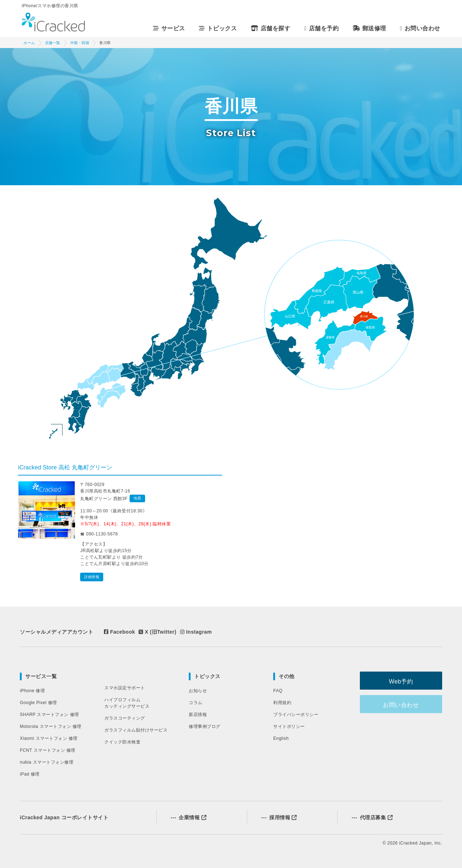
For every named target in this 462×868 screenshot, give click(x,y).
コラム (196, 703)
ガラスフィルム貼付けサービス (136, 730)
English (281, 738)
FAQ (278, 691)
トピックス (207, 676)
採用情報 (279, 817)
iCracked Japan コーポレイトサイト (64, 817)
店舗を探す (272, 28)
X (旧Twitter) (157, 632)
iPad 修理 (30, 774)
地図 (137, 498)
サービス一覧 (41, 676)
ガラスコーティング (125, 718)
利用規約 (282, 703)
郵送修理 (371, 28)
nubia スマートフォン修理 (47, 762)
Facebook (119, 632)
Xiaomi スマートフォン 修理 (49, 738)
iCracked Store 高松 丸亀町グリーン (65, 467)
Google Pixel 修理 (38, 703)
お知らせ (198, 691)
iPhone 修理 (32, 691)
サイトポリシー (289, 726)
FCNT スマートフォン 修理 (48, 750)
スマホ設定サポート (125, 688)
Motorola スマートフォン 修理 (51, 726)
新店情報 (198, 715)
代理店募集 (372, 817)
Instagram (196, 632)
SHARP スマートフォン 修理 (49, 715)
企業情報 (189, 817)
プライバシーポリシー (296, 715)
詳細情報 (92, 577)
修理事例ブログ (205, 726)
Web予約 (406, 681)
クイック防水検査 (122, 742)
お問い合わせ (421, 29)
